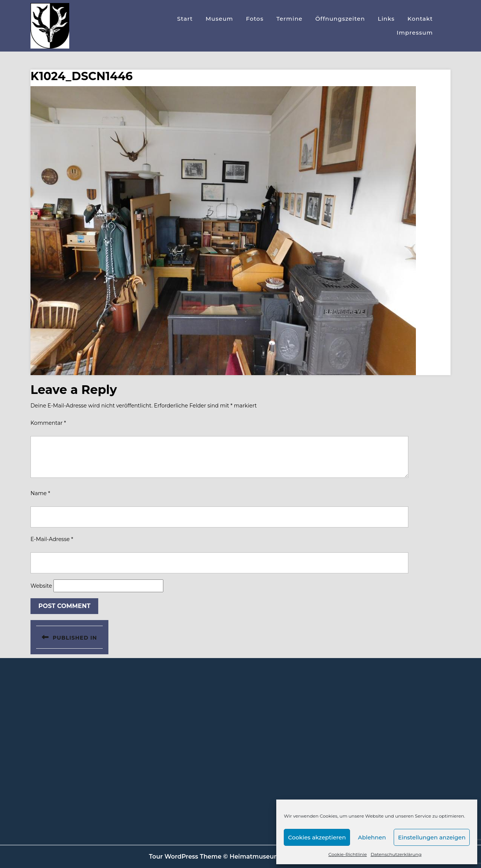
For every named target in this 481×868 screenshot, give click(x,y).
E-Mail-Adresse (52, 539)
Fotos (255, 19)
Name (40, 493)
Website (41, 586)
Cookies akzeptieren (317, 837)
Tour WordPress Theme (185, 857)
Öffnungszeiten (340, 19)
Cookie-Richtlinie (347, 854)
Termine (289, 19)
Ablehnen (372, 837)
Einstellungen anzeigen (432, 837)
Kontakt (420, 19)
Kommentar (48, 423)
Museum (219, 19)
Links (386, 19)
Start (185, 19)
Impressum (415, 33)
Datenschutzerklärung (396, 854)
